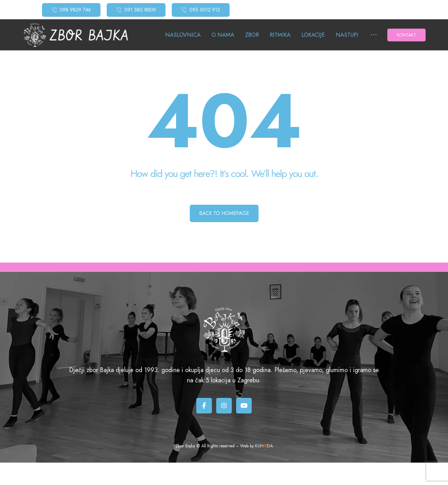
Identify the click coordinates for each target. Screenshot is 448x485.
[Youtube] (244, 406)
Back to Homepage (224, 213)
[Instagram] (224, 406)
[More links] (374, 35)
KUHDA (264, 446)
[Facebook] (204, 406)
